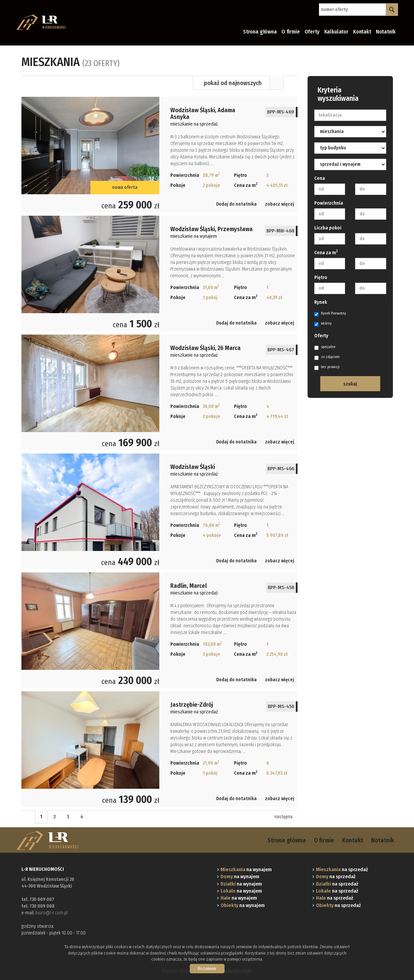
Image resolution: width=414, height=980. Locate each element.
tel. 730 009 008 (38, 906)
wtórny (323, 324)
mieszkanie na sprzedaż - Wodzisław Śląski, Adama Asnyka (159, 155)
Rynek (321, 302)
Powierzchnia (329, 203)
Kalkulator (336, 32)
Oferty (312, 32)
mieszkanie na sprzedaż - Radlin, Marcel (159, 630)
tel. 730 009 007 (38, 899)
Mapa (291, 83)
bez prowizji (327, 367)
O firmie (291, 32)
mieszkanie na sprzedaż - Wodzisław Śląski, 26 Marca (159, 392)
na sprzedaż (342, 869)
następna (283, 817)
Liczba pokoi (328, 228)
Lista (276, 83)
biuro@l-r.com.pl (52, 913)
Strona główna (260, 32)
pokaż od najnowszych (233, 83)
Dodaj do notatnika (236, 204)
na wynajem (246, 869)
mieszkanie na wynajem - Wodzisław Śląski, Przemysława (159, 273)
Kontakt (362, 32)
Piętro (321, 277)
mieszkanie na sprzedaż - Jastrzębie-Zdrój (159, 749)
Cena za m (326, 253)
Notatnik (386, 32)
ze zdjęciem (327, 357)
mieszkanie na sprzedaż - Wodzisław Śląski (159, 511)
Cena (320, 178)
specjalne (325, 347)
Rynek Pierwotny (330, 314)
